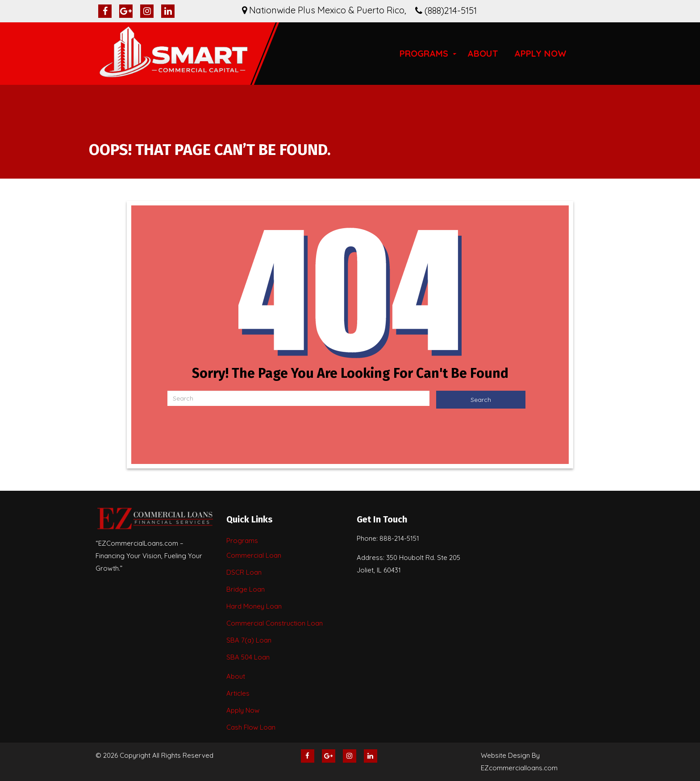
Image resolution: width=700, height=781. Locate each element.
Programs (424, 53)
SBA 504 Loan (248, 657)
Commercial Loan (254, 555)
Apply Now (540, 53)
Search (481, 400)
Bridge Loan (246, 589)
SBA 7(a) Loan (249, 640)
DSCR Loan (244, 572)
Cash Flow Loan (251, 727)
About (483, 53)
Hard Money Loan (254, 606)
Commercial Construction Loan (275, 623)
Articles (238, 693)
